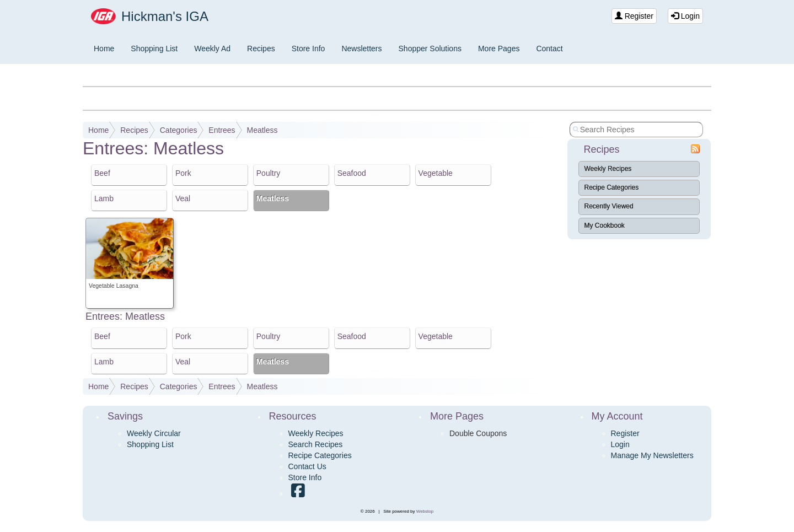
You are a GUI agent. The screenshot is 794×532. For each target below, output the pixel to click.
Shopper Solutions (430, 49)
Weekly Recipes (608, 169)
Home (104, 49)
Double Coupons (478, 433)
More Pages (499, 49)
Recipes (261, 49)
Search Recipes (316, 444)
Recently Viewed (609, 206)
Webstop (425, 511)
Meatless (262, 130)
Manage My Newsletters (652, 455)
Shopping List (154, 49)
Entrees (222, 130)
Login (685, 16)
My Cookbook (605, 225)
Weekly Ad (212, 49)
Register (634, 16)
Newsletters (361, 49)
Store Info (309, 49)
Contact (549, 49)
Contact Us (307, 466)
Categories (179, 130)
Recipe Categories (612, 187)
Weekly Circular (154, 433)
